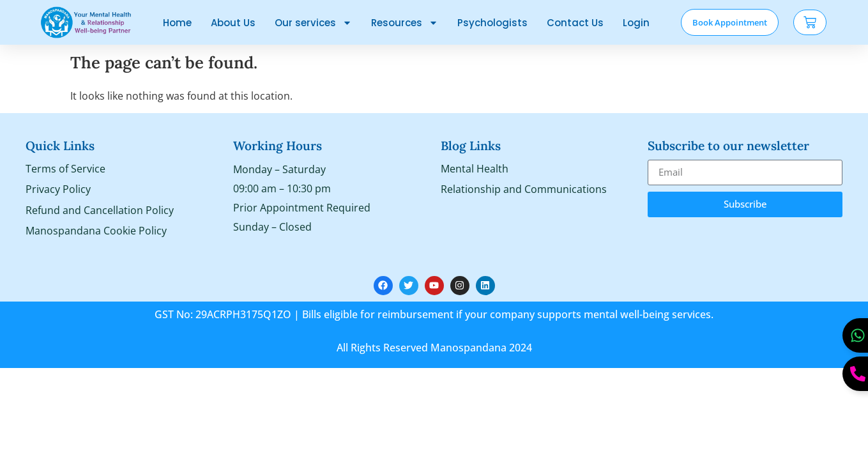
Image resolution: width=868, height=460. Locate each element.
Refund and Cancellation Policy (100, 211)
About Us (233, 23)
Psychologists (492, 23)
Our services (313, 23)
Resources (405, 23)
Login (636, 23)
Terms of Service (65, 169)
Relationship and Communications (524, 190)
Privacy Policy (58, 190)
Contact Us (575, 23)
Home (177, 23)
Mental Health (475, 169)
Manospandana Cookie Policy (96, 233)
